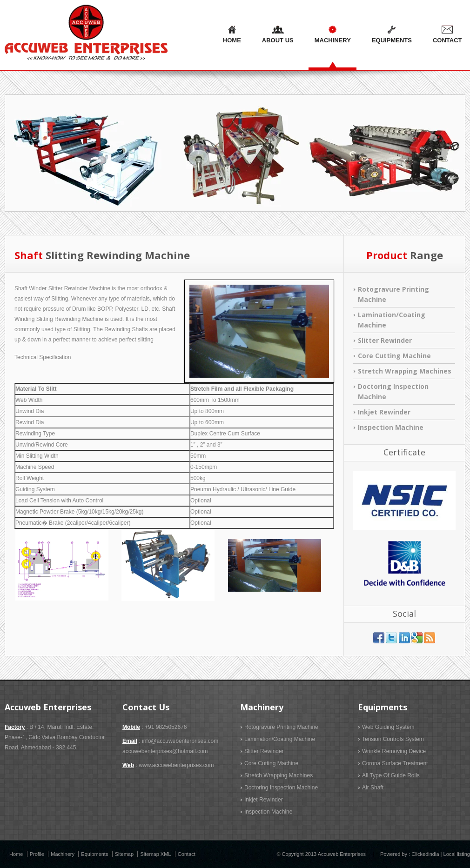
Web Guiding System (388, 727)
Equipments (392, 35)
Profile (37, 854)
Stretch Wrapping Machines (405, 371)
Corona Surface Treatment (395, 763)
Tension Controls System (393, 739)
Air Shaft (373, 788)
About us (278, 35)
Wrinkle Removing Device (394, 751)
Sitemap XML (155, 854)
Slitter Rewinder (385, 340)
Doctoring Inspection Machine (281, 788)
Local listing (457, 854)
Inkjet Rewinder (384, 412)
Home (232, 35)
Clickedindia (425, 854)
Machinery (333, 35)
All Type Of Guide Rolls (391, 775)
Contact (187, 854)
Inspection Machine (391, 427)
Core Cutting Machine (394, 356)
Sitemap (124, 854)
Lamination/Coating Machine (280, 739)
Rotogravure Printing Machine (281, 727)
